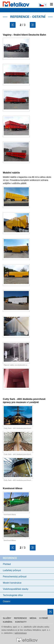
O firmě (44, 618)
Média (33, 618)
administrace (21, 633)
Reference (21, 618)
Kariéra (8, 622)
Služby (7, 618)
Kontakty (21, 622)
